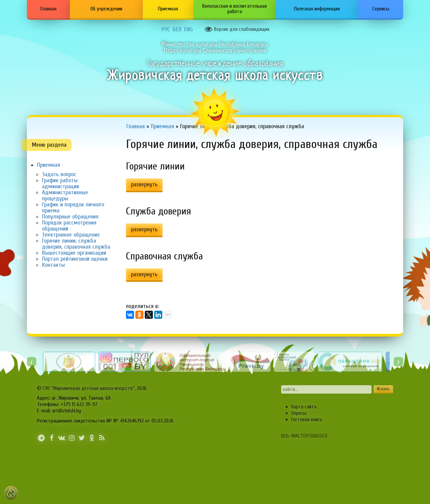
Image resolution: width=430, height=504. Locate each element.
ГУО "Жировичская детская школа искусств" (89, 388)
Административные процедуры (65, 195)
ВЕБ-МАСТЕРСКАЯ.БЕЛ (304, 436)
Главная (48, 9)
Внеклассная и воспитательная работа (234, 9)
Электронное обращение (71, 235)
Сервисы (381, 9)
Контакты (53, 265)
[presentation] (32, 362)
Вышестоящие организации (74, 253)
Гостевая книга (307, 419)
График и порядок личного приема (73, 208)
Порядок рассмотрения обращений (69, 226)
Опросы (299, 413)
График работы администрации (60, 183)
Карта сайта (304, 407)
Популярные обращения (70, 217)
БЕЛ (177, 30)
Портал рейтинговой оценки (75, 259)
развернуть (144, 184)
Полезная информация (317, 9)
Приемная (168, 9)
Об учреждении (106, 9)
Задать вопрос (59, 174)
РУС (166, 30)
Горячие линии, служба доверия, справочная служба (76, 244)
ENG (188, 30)
